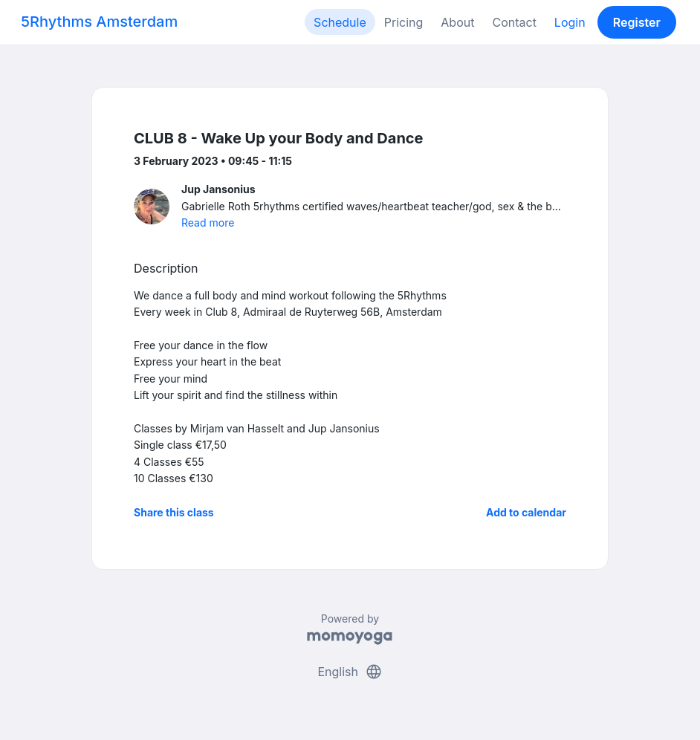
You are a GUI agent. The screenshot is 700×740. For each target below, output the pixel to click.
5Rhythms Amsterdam (99, 22)
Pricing (404, 22)
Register (637, 22)
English (350, 672)
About (457, 22)
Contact (514, 22)
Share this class (174, 512)
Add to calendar (526, 512)
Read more (208, 223)
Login (570, 22)
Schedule (340, 22)
